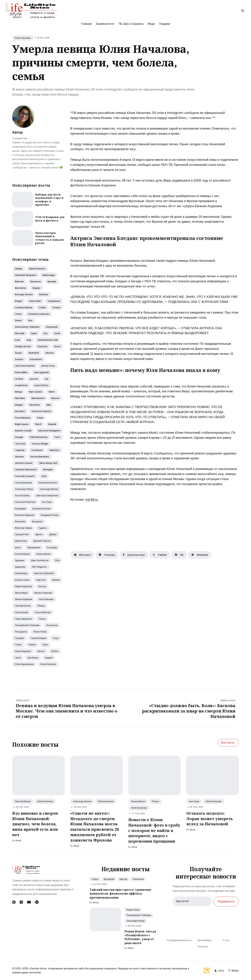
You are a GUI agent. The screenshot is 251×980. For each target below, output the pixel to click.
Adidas (19, 269)
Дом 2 (18, 547)
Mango (19, 392)
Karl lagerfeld (41, 372)
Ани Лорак (194, 801)
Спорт (56, 638)
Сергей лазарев (38, 638)
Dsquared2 (52, 327)
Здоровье (20, 560)
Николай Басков (23, 801)
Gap (29, 340)
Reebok (52, 424)
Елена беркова (22, 554)
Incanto (19, 359)
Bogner (36, 288)
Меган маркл (21, 593)
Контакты (203, 947)
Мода (151, 24)
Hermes (50, 353)
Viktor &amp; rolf (48, 463)
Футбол (55, 651)
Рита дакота (21, 632)
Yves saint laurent (25, 476)
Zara (44, 476)
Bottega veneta (24, 294)
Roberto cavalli (23, 431)
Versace (19, 457)
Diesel (18, 320)
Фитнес (41, 651)
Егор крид (52, 547)
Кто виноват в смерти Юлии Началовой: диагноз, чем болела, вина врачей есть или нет (35, 824)
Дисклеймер (205, 940)
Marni (52, 392)
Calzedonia (54, 301)
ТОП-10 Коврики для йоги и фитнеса (50, 219)
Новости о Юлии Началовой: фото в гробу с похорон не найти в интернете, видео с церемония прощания (154, 830)
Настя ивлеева (46, 599)
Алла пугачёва (22, 495)
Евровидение (34, 547)
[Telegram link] (37, 902)
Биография (20, 509)
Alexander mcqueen (26, 275)
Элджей (49, 658)
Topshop (20, 450)
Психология (52, 625)
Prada (40, 418)
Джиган (39, 534)
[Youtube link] (29, 902)
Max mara (20, 398)
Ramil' (38, 424)
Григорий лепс (22, 534)
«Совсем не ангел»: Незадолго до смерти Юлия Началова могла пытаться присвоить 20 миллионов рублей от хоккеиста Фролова (95, 827)
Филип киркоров (23, 651)
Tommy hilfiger (40, 444)
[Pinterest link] (14, 902)
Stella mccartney (39, 437)
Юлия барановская (24, 664)
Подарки (164, 24)
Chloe (18, 314)
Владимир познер (50, 515)
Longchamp (21, 385)
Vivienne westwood (26, 470)
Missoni (55, 398)
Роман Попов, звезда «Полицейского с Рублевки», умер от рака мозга (140, 937)
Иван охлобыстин (40, 560)
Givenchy (43, 346)
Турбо (45, 645)
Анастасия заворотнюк (47, 495)
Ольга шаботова (43, 612)
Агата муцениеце (23, 483)
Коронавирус (21, 573)
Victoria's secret (24, 463)
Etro (46, 333)
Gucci (57, 346)
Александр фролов (49, 489)
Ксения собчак (22, 580)
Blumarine (20, 288)
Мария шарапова (23, 586)
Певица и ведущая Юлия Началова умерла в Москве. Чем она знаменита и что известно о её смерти (66, 711)
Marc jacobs (36, 392)
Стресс (18, 645)
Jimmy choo (48, 366)
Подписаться (226, 901)
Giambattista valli (48, 340)
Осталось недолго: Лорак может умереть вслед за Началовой (210, 819)
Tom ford (20, 444)
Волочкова (20, 521)
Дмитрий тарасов (42, 541)
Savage (19, 437)
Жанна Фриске (138, 801)
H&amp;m (34, 353)
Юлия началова (48, 664)
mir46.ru (92, 500)
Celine (42, 308)
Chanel (56, 308)
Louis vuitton (41, 385)
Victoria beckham (40, 457)
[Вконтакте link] (21, 902)
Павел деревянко (23, 619)
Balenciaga (49, 275)
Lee (47, 379)
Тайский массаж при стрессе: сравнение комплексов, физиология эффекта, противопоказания (120, 894)
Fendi (57, 333)
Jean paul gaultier (25, 366)
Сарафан (20, 638)
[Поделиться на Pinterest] (200, 555)
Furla (18, 340)
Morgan (19, 405)
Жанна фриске (43, 554)
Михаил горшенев (43, 593)
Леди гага (41, 580)
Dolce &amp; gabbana (27, 327)
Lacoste (34, 379)
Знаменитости (105, 24)
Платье (42, 619)
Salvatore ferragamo (49, 431)
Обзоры (41, 606)
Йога (57, 560)
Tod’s (57, 437)
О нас (226, 940)
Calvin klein (35, 301)
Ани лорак (47, 502)
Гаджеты (43, 528)
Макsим (56, 580)
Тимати (32, 645)
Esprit (34, 333)
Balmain (19, 282)
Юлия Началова (23, 38)
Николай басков (23, 606)
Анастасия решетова (25, 502)
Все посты (228, 743)
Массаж (42, 586)
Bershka (52, 282)
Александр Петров (136, 921)
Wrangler (48, 470)
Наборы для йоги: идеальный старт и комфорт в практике (49, 200)
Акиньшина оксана (48, 483)
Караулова (20, 567)
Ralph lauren (22, 424)
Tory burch (37, 450)
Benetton (36, 282)
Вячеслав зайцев (23, 528)
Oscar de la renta (41, 411)
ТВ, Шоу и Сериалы (131, 24)
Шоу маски (33, 658)
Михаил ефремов (24, 599)
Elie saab (20, 333)
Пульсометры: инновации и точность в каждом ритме (50, 238)
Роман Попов (133, 910)
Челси (18, 658)
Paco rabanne (23, 418)
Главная (86, 24)
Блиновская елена (41, 509)
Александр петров (24, 489)
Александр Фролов (82, 801)
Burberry (44, 294)
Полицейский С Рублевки (139, 915)
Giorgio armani (23, 346)
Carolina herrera (24, 308)
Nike (49, 405)
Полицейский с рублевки (27, 625)
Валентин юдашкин (25, 515)
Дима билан (21, 541)
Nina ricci (20, 411)
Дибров (53, 534)
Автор (17, 132)
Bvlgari (19, 301)
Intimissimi (36, 359)
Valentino (54, 450)
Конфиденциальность (179, 940)
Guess (18, 353)
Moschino (35, 405)
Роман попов (40, 632)
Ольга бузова (22, 612)
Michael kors (38, 398)
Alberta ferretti (37, 269)
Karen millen (21, 372)
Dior (30, 320)
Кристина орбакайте (44, 573)
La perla (19, 379)
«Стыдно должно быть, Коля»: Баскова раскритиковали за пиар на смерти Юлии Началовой (189, 711)
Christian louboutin (39, 314)
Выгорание (37, 521)
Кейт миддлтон (39, 567)
